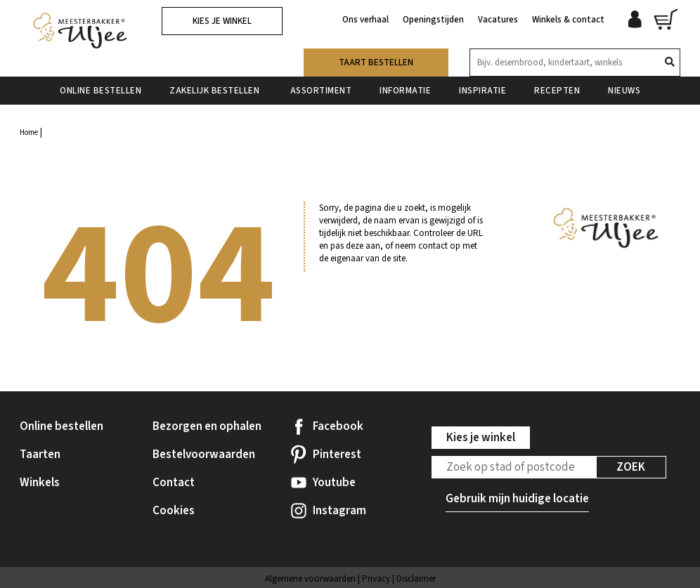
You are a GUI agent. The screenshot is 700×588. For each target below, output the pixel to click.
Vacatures (498, 20)
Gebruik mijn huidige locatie (517, 499)
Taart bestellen (376, 63)
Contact (174, 483)
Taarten (40, 455)
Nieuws (624, 91)
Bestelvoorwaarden (204, 455)
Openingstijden (433, 20)
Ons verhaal (365, 20)
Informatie (405, 91)
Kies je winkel (222, 21)
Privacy (376, 579)
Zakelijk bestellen (216, 91)
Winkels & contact (568, 20)
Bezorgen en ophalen (207, 426)
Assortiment (321, 91)
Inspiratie (482, 91)
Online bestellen (101, 91)
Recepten (557, 91)
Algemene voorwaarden (310, 579)
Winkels (40, 483)
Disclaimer (416, 579)
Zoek (631, 467)
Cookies (174, 511)
